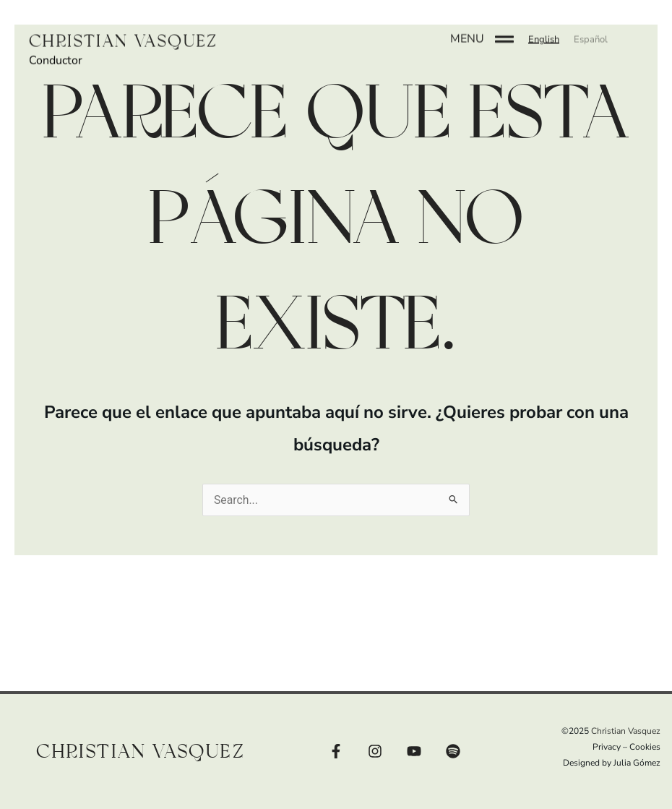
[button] (544, 31)
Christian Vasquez (127, 32)
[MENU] (504, 30)
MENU (467, 30)
